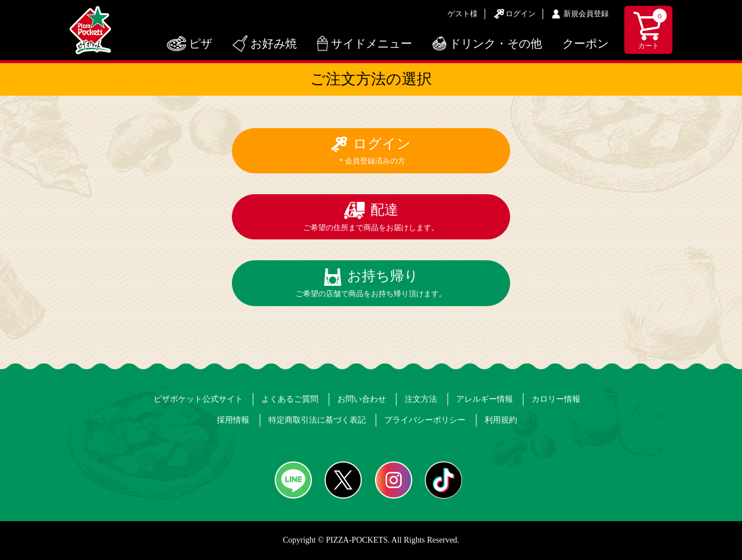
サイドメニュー (372, 43)
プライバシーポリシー (425, 420)
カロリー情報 (556, 399)
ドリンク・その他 (496, 43)
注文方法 (421, 399)
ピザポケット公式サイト (198, 399)
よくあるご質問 (290, 399)
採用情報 (233, 420)
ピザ (201, 43)
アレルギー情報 (485, 399)
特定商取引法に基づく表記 (317, 420)
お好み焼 (274, 43)
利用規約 (501, 420)
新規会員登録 (586, 14)
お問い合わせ (362, 399)
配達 (371, 217)
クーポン (585, 43)
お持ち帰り (371, 283)
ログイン (521, 14)
